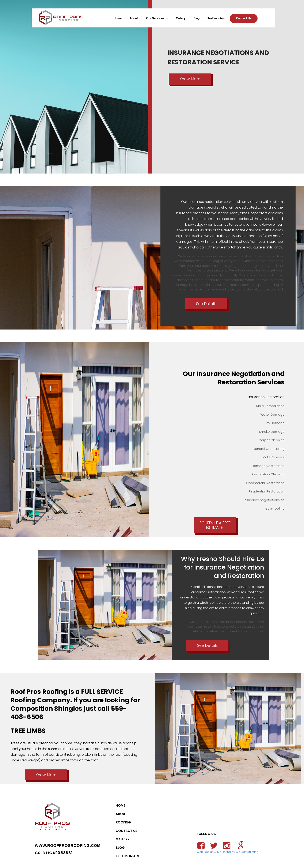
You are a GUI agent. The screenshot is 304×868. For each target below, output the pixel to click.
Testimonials (216, 18)
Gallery (181, 18)
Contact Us (244, 18)
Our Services (155, 18)
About (134, 18)
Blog (197, 18)
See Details (206, 304)
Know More (190, 79)
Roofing (123, 822)
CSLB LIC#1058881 (54, 853)
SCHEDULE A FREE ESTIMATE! (215, 525)
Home (118, 18)
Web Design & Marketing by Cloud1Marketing (228, 852)
